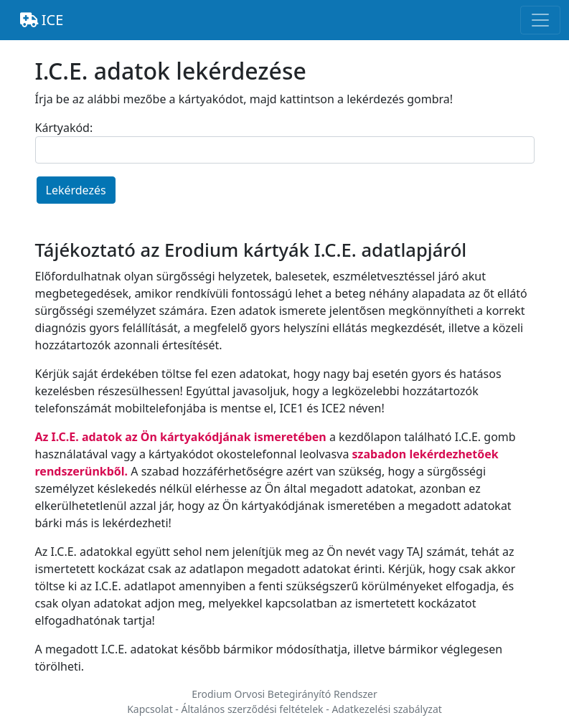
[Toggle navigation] (540, 20)
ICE (42, 20)
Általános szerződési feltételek (252, 709)
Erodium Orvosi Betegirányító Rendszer (284, 694)
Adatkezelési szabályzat (386, 709)
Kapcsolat (150, 709)
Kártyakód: (64, 128)
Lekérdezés (76, 190)
